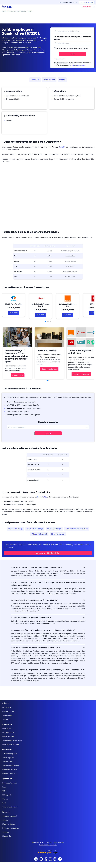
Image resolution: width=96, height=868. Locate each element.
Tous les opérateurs (10, 807)
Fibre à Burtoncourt (39, 534)
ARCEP (62, 147)
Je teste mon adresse (81, 374)
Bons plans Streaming (11, 745)
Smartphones (7, 715)
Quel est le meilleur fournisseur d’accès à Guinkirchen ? (48, 647)
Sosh (4, 803)
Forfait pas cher (8, 737)
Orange (5, 799)
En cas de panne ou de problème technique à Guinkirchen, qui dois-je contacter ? (48, 670)
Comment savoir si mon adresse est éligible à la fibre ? (48, 600)
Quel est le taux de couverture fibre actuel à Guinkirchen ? (48, 567)
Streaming (6, 719)
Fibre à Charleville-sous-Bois (77, 529)
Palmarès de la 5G (9, 774)
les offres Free (70, 256)
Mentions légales (9, 824)
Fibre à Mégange (58, 534)
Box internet (7, 707)
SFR (4, 791)
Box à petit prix (8, 733)
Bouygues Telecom (10, 783)
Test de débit (7, 762)
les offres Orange (70, 261)
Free (4, 787)
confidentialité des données (77, 65)
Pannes (62, 80)
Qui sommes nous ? (10, 816)
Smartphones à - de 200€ (12, 741)
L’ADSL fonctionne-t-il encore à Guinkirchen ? (48, 617)
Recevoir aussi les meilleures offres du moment (71, 48)
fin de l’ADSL (42, 497)
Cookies (5, 832)
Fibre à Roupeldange (35, 529)
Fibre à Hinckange (54, 529)
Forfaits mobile (8, 711)
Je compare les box (49, 369)
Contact (5, 820)
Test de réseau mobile (11, 766)
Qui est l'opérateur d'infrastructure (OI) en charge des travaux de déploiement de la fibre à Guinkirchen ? (48, 584)
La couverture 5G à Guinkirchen (48, 553)
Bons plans (6, 729)
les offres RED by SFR (70, 271)
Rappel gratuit (18, 375)
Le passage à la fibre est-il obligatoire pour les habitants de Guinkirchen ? (48, 630)
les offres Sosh (70, 277)
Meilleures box (49, 80)
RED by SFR (7, 795)
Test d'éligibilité (8, 758)
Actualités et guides (10, 754)
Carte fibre (35, 80)
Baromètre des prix (10, 770)
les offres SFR (70, 266)
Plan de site (7, 836)
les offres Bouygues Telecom (70, 251)
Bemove (61, 842)
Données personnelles (11, 828)
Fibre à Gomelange (15, 529)
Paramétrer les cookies (48, 845)
